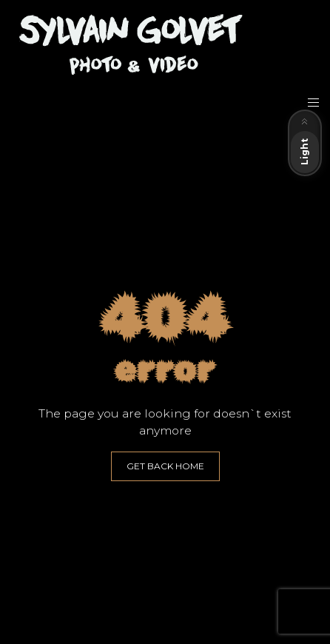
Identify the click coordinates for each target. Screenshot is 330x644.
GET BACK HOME (165, 466)
